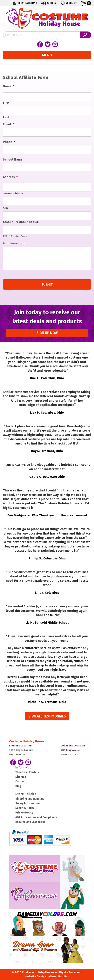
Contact (20, 782)
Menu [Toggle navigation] (47, 55)
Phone (9, 142)
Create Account (24, 3)
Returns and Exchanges (30, 822)
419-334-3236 (17, 754)
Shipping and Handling (30, 799)
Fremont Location (20, 746)
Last (6, 117)
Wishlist (68, 3)
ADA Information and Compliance (36, 817)
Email (8, 124)
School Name (13, 159)
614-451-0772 (69, 754)
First (6, 103)
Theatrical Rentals (27, 772)
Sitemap (21, 777)
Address (10, 177)
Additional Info (14, 243)
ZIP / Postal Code (15, 236)
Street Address (13, 193)
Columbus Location (73, 746)
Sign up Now (47, 333)
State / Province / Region (21, 222)
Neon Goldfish (60, 976)
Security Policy (25, 808)
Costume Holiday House (27, 741)
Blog (18, 786)
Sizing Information (27, 803)
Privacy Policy (24, 813)
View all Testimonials (47, 716)
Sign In (48, 3)
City (6, 208)
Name (9, 86)
